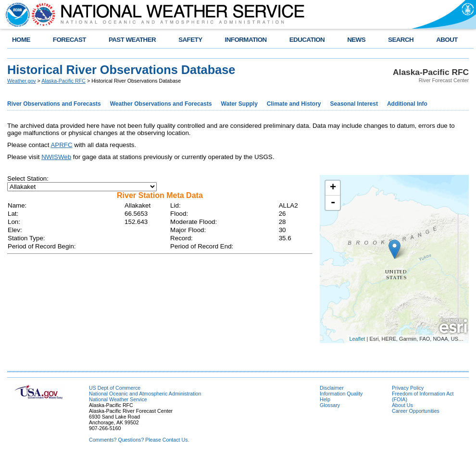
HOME (21, 40)
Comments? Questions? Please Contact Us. (139, 440)
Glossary (330, 405)
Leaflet (357, 339)
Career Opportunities (416, 411)
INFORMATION (246, 40)
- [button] (333, 203)
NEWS (356, 40)
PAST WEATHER (132, 40)
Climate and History (294, 104)
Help (325, 399)
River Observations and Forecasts (54, 104)
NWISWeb (56, 157)
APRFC (61, 145)
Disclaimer (332, 388)
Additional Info (407, 104)
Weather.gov (22, 81)
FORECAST (69, 40)
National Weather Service (118, 399)
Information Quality (341, 394)
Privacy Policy (408, 388)
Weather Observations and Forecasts (161, 104)
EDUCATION (307, 40)
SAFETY (190, 40)
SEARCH (401, 40)
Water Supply (239, 104)
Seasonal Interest (354, 104)
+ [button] (333, 188)
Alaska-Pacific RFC (63, 81)
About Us (402, 405)
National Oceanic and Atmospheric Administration (145, 394)
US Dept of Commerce (115, 388)
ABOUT (447, 40)
